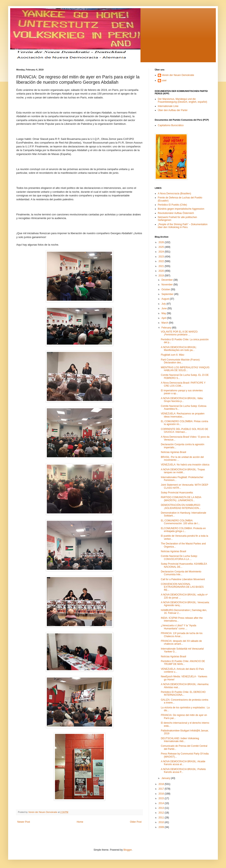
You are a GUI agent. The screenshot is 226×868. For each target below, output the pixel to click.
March (165, 323)
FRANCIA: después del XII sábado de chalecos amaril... (181, 642)
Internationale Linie (168, 106)
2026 (162, 242)
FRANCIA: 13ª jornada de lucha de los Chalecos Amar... (182, 635)
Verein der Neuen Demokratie (178, 75)
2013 (162, 808)
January (166, 778)
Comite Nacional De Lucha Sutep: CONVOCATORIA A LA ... (179, 558)
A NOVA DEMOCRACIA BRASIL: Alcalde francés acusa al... (183, 763)
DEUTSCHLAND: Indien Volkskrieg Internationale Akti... (180, 740)
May (164, 313)
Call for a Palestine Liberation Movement (183, 579)
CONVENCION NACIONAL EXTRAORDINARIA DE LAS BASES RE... (182, 587)
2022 (162, 261)
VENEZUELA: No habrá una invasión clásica (185, 465)
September (168, 294)
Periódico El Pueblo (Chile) (172, 205)
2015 (162, 798)
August (166, 299)
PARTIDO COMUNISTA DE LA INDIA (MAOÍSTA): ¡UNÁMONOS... (181, 499)
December (167, 280)
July (164, 304)
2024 (162, 252)
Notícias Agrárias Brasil (173, 452)
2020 (162, 271)
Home (80, 822)
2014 (162, 803)
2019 (162, 276)
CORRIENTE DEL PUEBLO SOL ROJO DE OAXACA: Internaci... (185, 431)
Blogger (128, 850)
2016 (162, 794)
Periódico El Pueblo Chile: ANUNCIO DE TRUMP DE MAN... (183, 663)
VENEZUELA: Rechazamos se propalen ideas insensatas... (183, 415)
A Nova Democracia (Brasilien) (174, 194)
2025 (162, 247)
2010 (162, 822)
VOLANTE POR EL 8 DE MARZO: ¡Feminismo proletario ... (179, 333)
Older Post (136, 822)
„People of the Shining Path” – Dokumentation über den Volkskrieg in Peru (183, 226)
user (164, 80)
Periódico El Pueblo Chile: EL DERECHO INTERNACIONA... (183, 693)
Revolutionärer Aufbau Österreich (176, 213)
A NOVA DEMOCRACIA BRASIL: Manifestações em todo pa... (179, 349)
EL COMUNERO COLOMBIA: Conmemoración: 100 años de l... (180, 522)
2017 (162, 789)
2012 (162, 813)
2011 (162, 818)
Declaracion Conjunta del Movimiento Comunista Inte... (181, 573)
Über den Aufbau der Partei (173, 110)
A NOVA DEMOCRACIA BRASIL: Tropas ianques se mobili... (183, 471)
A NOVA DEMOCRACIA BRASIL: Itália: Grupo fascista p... (182, 400)
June (164, 308)
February (167, 328)
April (164, 318)
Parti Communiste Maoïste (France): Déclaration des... (180, 361)
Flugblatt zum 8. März (173, 355)
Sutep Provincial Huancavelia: (177, 493)
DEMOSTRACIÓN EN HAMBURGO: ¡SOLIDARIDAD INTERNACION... (181, 506)
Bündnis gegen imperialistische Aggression (181, 209)
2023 (162, 257)
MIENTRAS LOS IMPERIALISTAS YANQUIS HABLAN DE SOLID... (185, 369)
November (167, 285)
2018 (162, 784)
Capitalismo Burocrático (171, 125)
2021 (162, 266)
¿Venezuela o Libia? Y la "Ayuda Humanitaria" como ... (179, 627)
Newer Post (24, 822)
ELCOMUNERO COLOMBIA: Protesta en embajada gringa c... (183, 530)
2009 (162, 827)
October (166, 289)
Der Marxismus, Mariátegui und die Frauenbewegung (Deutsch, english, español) (182, 100)
